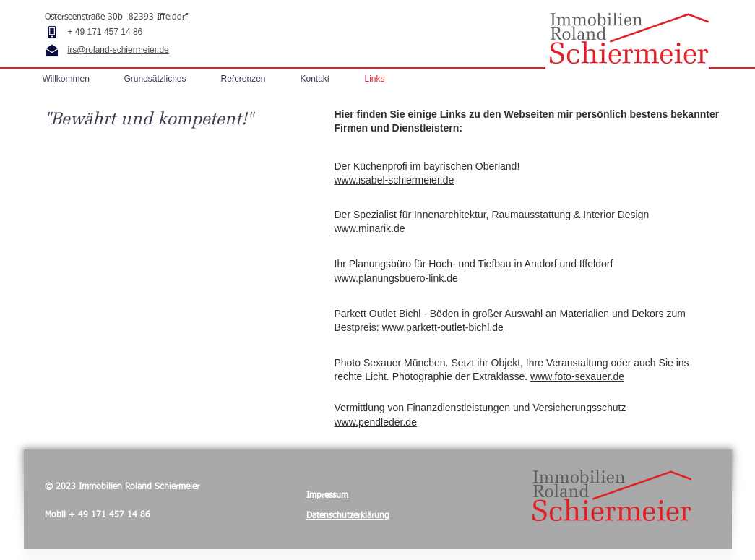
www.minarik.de (370, 228)
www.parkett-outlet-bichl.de (443, 327)
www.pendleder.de (376, 422)
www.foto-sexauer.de (577, 376)
